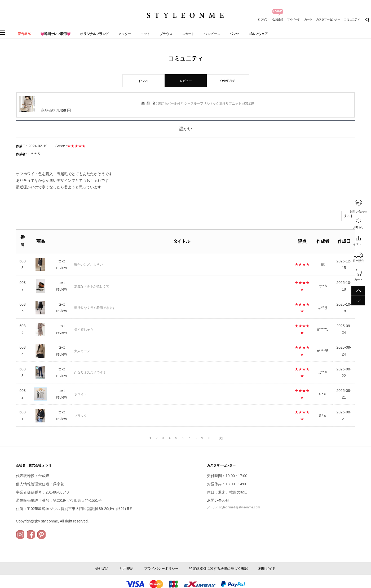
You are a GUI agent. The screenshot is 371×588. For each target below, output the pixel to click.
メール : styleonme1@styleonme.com (233, 507)
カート (308, 19)
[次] (220, 438)
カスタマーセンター (328, 19)
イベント (358, 244)
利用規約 (127, 568)
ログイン (263, 19)
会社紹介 (102, 568)
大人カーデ (82, 351)
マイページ (294, 19)
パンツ (234, 34)
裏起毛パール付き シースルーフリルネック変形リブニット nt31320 (206, 103)
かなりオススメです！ (90, 373)
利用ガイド (267, 568)
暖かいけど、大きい (89, 265)
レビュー (186, 81)
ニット (145, 34)
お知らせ (358, 227)
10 (209, 438)
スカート (188, 34)
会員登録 (278, 19)
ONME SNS (228, 81)
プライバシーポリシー (161, 568)
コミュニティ (352, 19)
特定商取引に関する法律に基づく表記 (218, 568)
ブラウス (166, 34)
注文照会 (358, 261)
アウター (125, 34)
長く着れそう (84, 330)
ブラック (81, 416)
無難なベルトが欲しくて (92, 286)
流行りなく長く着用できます (95, 308)
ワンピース (212, 34)
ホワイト (81, 394)
